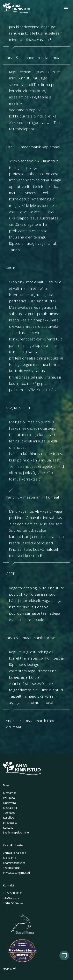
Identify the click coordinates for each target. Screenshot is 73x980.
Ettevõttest (10, 823)
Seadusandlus (12, 868)
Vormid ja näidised (15, 853)
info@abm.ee (11, 898)
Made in (10, 969)
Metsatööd (10, 808)
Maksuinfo (10, 858)
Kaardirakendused (14, 863)
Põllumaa (9, 798)
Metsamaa (10, 793)
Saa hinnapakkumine (16, 832)
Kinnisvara (9, 803)
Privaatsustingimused (16, 873)
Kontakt (8, 828)
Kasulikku (9, 818)
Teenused (9, 813)
